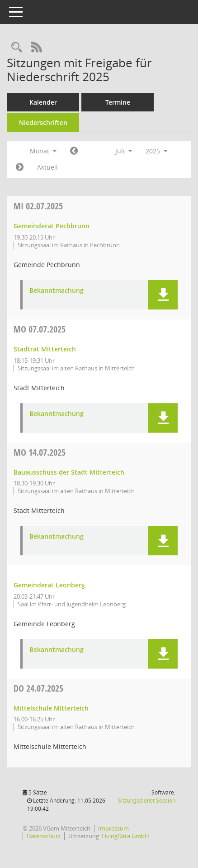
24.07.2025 (38, 688)
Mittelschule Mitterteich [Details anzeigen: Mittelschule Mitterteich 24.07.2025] (51, 708)
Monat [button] (43, 151)
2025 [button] (156, 151)
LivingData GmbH (125, 836)
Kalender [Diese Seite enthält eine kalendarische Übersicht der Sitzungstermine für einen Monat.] (43, 102)
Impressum (113, 828)
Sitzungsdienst (147, 801)
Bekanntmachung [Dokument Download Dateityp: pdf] (57, 291)
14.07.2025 (40, 452)
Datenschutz (44, 836)
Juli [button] (124, 151)
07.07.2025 (40, 329)
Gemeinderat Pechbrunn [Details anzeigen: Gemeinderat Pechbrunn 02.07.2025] (52, 226)
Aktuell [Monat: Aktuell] (47, 167)
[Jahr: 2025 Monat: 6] (74, 151)
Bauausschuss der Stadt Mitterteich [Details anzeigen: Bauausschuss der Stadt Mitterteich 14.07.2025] (69, 472)
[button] (163, 295)
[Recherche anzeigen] (17, 48)
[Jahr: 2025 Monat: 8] (20, 167)
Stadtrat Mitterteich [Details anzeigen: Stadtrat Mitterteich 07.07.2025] (45, 349)
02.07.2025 (38, 206)
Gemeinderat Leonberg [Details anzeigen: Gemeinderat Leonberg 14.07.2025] (49, 585)
